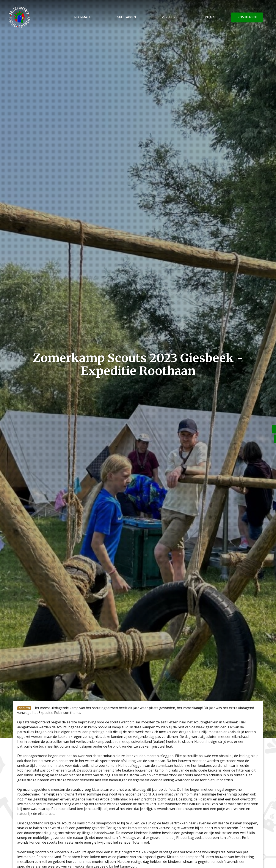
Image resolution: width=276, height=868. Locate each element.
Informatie (82, 17)
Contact (209, 17)
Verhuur (169, 17)
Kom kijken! (247, 17)
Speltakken (127, 17)
